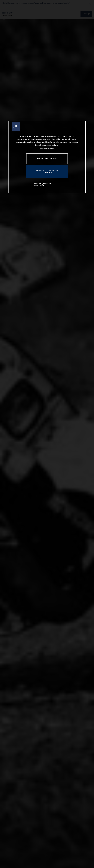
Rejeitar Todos (47, 158)
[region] (47, 157)
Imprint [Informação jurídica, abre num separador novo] (52, 148)
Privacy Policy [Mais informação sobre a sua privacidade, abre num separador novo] (45, 148)
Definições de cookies (43, 185)
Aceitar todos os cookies (47, 172)
